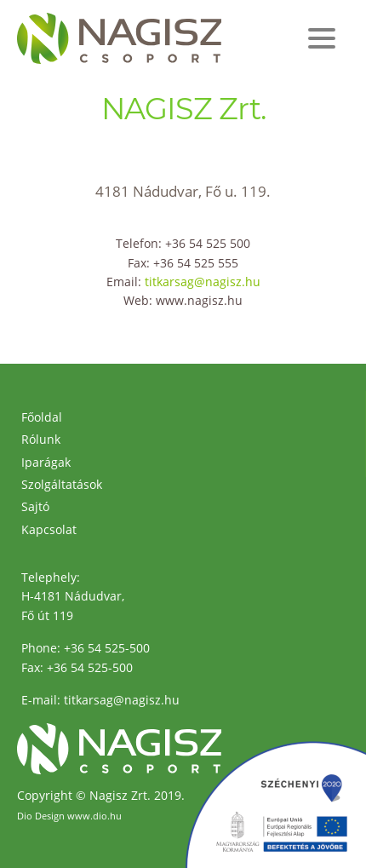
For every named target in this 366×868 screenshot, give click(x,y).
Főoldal (42, 417)
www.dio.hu (94, 816)
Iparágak (46, 462)
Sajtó (35, 506)
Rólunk (41, 439)
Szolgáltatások (62, 484)
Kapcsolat (49, 529)
